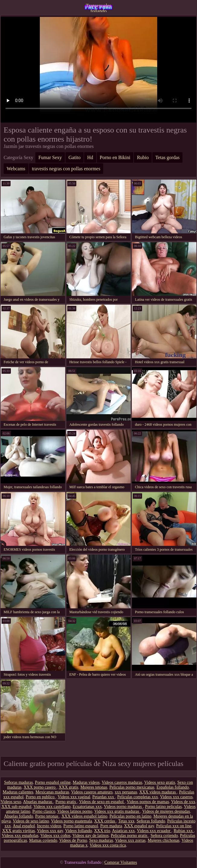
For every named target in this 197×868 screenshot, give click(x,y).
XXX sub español (17, 807)
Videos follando (79, 831)
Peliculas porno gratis (130, 836)
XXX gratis (69, 787)
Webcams (16, 169)
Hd (90, 157)
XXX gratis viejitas (19, 831)
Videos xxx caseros (176, 797)
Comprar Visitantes (121, 862)
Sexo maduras (101, 840)
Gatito (75, 157)
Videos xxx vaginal (74, 797)
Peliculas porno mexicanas (132, 787)
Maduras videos (86, 782)
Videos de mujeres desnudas (166, 811)
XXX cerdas (105, 821)
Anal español (24, 826)
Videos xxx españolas (20, 836)
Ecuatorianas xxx (87, 807)
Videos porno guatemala (71, 821)
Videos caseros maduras (122, 782)
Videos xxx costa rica (108, 845)
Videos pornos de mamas (148, 802)
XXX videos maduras (158, 792)
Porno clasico (44, 811)
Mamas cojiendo (43, 840)
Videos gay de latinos (91, 836)
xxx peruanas (126, 792)
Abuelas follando (18, 816)
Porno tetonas (47, 816)
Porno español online (53, 782)
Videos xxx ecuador (154, 831)
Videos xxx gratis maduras (117, 811)
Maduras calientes (18, 792)
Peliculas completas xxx (138, 797)
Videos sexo (11, 802)
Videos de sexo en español (102, 802)
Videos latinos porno (75, 811)
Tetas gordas (167, 157)
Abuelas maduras (38, 802)
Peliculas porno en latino (130, 816)
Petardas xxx (104, 797)
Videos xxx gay (50, 831)
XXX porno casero (40, 787)
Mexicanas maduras (52, 792)
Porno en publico (41, 797)
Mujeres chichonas (163, 840)
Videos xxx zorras (130, 840)
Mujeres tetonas (94, 787)
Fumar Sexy (50, 157)
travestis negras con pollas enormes (66, 169)
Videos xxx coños (55, 836)
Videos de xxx (183, 802)
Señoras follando (151, 821)
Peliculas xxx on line (174, 826)
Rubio (143, 157)
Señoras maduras (19, 782)
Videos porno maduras (123, 807)
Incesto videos (49, 826)
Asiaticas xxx (123, 831)
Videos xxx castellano (52, 807)
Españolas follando (173, 787)
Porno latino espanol (81, 826)
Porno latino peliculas (164, 807)
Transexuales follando (99, 8)
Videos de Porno (73, 840)
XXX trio (102, 831)
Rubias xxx (184, 831)
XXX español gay (139, 826)
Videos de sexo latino (31, 821)
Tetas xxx (126, 821)
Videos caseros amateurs (92, 792)
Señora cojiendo (164, 836)
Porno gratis (66, 802)
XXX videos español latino (84, 816)
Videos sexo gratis (160, 782)
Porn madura (111, 826)
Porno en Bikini (115, 157)
